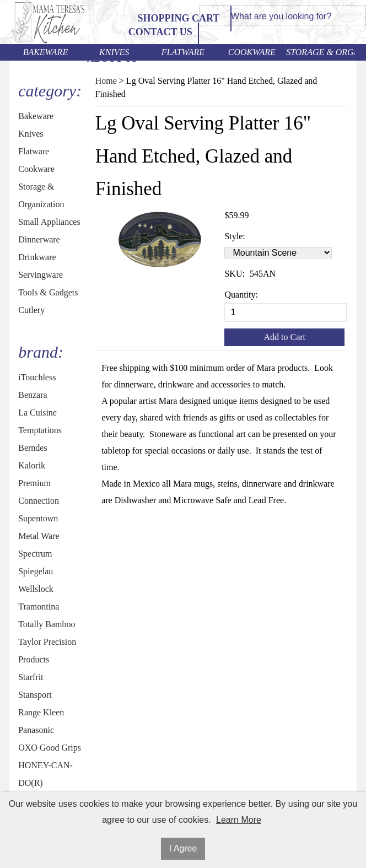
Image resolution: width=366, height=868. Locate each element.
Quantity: (241, 295)
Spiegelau (36, 571)
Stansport (35, 695)
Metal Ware (39, 536)
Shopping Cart (178, 18)
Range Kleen (41, 712)
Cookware (252, 52)
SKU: (234, 274)
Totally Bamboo (47, 624)
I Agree (183, 848)
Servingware (41, 275)
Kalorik (32, 465)
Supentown (38, 518)
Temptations (40, 430)
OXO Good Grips (50, 748)
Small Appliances (49, 222)
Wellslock (36, 589)
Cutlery (31, 310)
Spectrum (35, 554)
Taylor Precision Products (47, 651)
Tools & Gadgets (48, 292)
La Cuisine (37, 413)
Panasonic (36, 730)
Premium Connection (39, 492)
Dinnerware (39, 239)
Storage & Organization (321, 52)
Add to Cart (284, 337)
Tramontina (39, 606)
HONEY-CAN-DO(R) (45, 774)
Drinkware (37, 257)
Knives (114, 52)
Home (106, 81)
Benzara (33, 395)
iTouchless (37, 377)
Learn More (239, 820)
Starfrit (31, 677)
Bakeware (46, 52)
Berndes (33, 448)
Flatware (183, 52)
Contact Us (160, 32)
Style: (235, 236)
